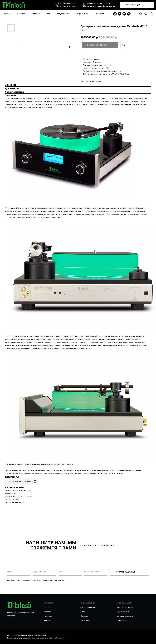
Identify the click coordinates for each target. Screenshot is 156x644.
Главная (8, 14)
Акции (47, 620)
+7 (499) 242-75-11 (69, 3)
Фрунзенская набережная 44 (101, 6)
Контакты (101, 14)
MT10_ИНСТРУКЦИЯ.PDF (20, 481)
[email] (129, 14)
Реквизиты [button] (122, 620)
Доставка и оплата (125, 608)
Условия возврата (125, 616)
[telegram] (120, 14)
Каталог (21, 14)
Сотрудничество (63, 14)
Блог (48, 14)
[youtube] (124, 14)
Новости (84, 616)
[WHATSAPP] (115, 14)
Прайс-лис (122, 612)
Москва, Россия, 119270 (99, 3)
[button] (137, 5)
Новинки (36, 14)
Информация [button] (83, 14)
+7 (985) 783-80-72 (69, 6)
